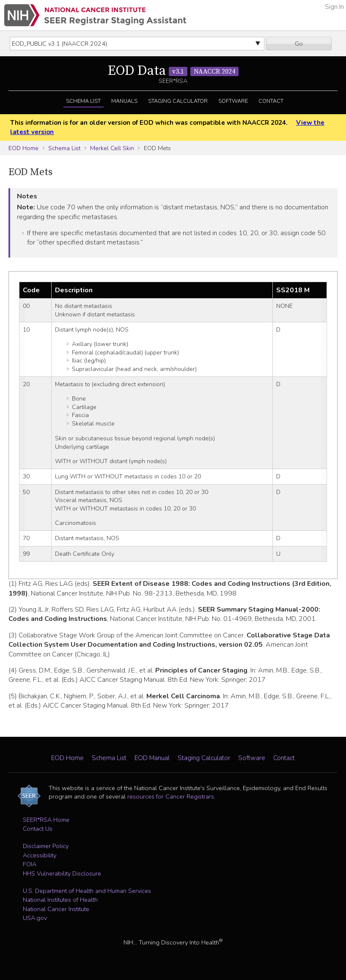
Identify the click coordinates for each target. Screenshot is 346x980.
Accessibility (40, 855)
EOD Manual (152, 758)
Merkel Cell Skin (112, 148)
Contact (271, 101)
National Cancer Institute (56, 909)
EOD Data (173, 71)
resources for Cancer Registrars (171, 796)
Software (233, 101)
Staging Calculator (178, 101)
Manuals (124, 101)
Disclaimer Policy (46, 846)
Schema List (83, 101)
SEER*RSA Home (46, 820)
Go (299, 44)
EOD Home (23, 148)
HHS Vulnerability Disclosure (62, 873)
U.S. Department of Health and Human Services (87, 891)
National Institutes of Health (60, 900)
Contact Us (38, 829)
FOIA (30, 864)
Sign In (334, 7)
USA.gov (35, 918)
